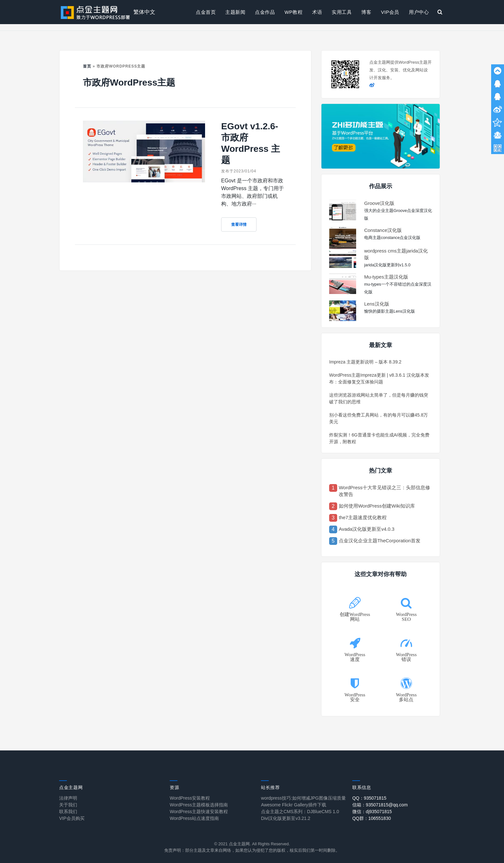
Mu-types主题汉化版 (386, 277)
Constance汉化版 (383, 230)
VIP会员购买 (72, 818)
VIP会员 (390, 12)
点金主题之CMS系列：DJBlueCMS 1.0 (300, 812)
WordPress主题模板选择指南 (199, 805)
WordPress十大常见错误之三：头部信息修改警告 (384, 491)
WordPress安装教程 (190, 798)
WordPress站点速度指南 (194, 818)
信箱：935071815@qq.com (380, 805)
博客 (366, 12)
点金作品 (265, 12)
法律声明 (68, 798)
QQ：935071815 (369, 798)
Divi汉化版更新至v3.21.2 (286, 818)
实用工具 (342, 12)
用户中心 (419, 12)
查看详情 (239, 225)
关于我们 (68, 805)
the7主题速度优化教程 (363, 517)
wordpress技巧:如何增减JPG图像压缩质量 (303, 798)
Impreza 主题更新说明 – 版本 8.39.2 (365, 362)
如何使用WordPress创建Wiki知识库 (377, 506)
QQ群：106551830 (372, 818)
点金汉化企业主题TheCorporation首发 (380, 541)
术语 (317, 12)
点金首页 (206, 12)
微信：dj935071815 (372, 812)
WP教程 (293, 12)
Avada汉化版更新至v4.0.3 (367, 529)
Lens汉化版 (377, 304)
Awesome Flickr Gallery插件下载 (294, 805)
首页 (87, 66)
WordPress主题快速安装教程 (199, 812)
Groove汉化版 (379, 203)
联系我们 (68, 812)
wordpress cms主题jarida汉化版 (396, 254)
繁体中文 (144, 12)
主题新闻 (235, 12)
